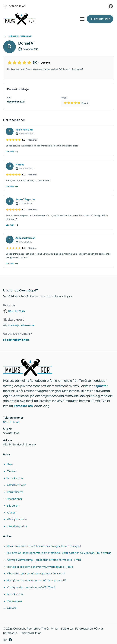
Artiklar (11, 513)
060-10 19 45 (11, 422)
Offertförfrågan (17, 485)
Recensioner (15, 499)
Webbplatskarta (17, 519)
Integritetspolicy (17, 526)
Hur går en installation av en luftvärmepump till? (37, 580)
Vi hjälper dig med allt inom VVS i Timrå (31, 587)
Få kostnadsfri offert (16, 340)
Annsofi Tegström (25, 199)
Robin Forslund (24, 130)
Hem (10, 464)
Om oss (12, 471)
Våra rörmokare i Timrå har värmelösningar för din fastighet (44, 546)
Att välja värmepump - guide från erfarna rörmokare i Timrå (44, 560)
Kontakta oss (15, 478)
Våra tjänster (15, 492)
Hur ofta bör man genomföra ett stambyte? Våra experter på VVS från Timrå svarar (59, 553)
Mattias (20, 165)
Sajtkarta (67, 629)
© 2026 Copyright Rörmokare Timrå (26, 629)
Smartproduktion (31, 633)
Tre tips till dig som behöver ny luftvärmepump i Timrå (40, 567)
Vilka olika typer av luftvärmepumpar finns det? (36, 573)
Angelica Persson (25, 238)
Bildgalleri (13, 506)
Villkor (55, 629)
